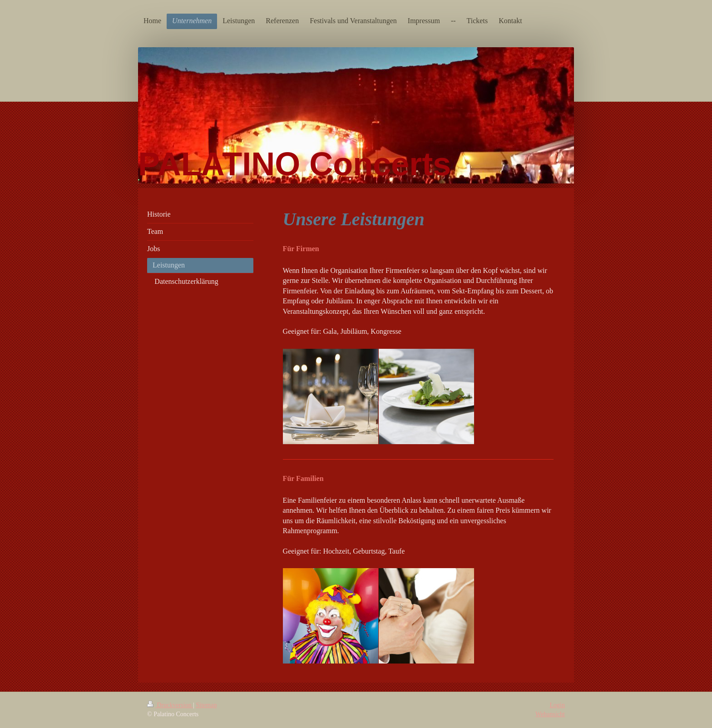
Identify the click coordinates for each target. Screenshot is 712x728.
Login (557, 705)
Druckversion (170, 705)
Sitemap (207, 705)
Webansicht (550, 714)
